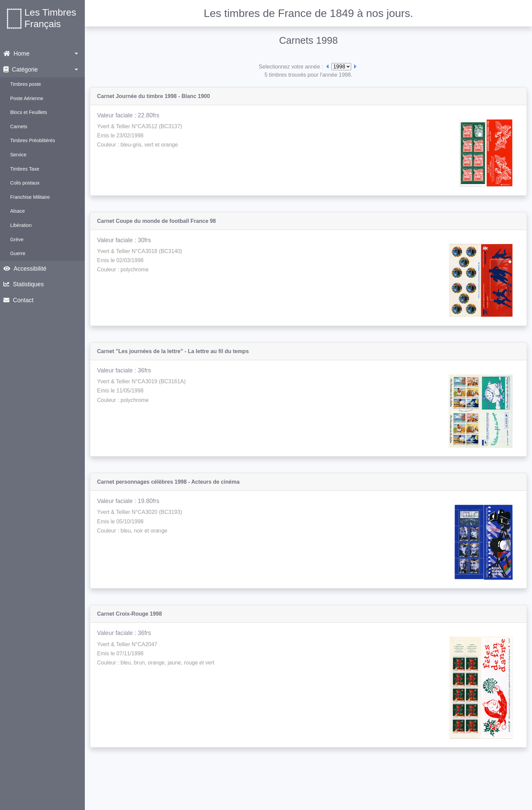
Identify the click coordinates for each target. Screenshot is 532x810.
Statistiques (24, 284)
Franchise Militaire (30, 197)
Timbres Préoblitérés (33, 140)
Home (16, 54)
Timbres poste (26, 84)
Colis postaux (25, 183)
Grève (17, 239)
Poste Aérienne (27, 98)
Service (18, 155)
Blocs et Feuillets (29, 112)
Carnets (19, 127)
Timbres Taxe (25, 169)
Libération (21, 225)
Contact (18, 300)
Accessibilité (25, 269)
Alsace (17, 211)
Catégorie (21, 70)
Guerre (18, 253)
